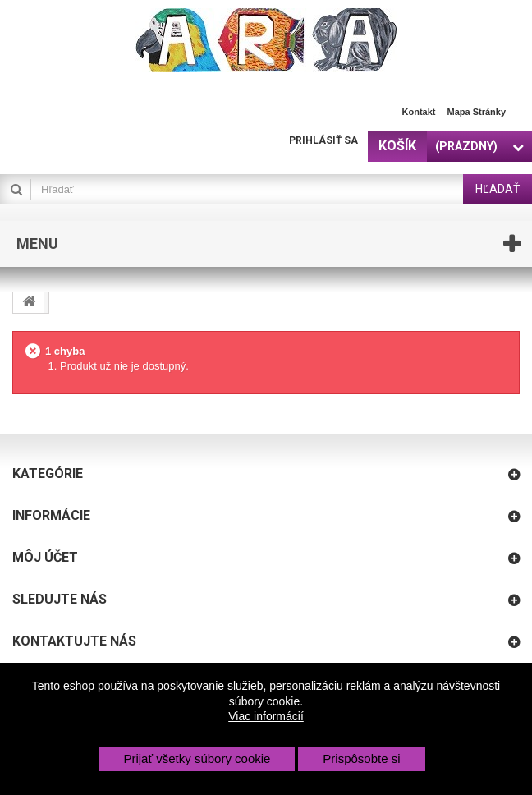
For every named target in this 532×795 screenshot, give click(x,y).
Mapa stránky (476, 112)
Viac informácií (266, 716)
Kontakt (419, 112)
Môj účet (45, 557)
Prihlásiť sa (323, 140)
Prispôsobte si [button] (361, 758)
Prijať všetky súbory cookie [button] (197, 758)
